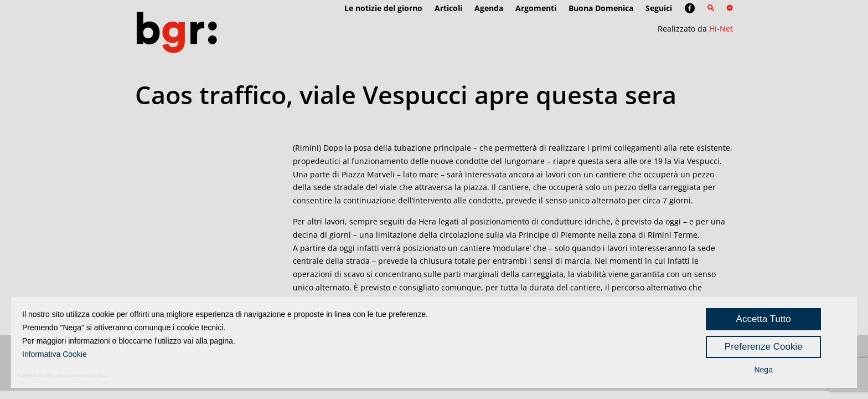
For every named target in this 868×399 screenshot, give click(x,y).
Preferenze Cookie (764, 347)
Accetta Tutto (764, 319)
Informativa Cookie (55, 354)
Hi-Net (721, 29)
